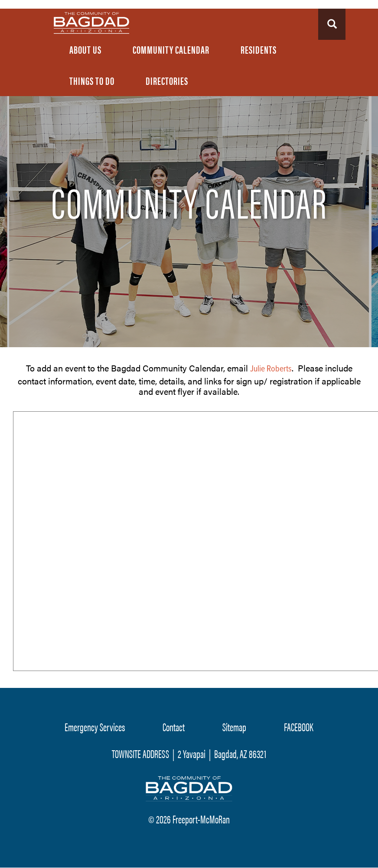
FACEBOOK (299, 727)
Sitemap (234, 727)
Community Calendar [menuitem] (171, 49)
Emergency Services (95, 727)
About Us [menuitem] (85, 49)
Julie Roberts (271, 369)
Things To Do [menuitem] (92, 81)
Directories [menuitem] (167, 81)
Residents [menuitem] (259, 49)
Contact (174, 727)
